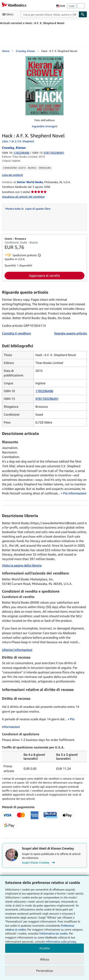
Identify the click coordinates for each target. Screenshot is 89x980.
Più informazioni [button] (75, 493)
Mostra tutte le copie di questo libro (28, 209)
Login (72, 6)
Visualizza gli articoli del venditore (23, 197)
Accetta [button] (44, 948)
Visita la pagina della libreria (22, 565)
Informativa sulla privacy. (61, 941)
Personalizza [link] (45, 971)
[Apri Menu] (9, 14)
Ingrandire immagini (45, 126)
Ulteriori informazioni (17, 650)
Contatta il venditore (16, 333)
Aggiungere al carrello (44, 275)
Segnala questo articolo (71, 333)
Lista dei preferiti (12, 175)
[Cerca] (83, 14)
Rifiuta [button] (45, 959)
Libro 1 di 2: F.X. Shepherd (18, 141)
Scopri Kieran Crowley (39, 863)
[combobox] (50, 14)
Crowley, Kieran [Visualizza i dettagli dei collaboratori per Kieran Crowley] (25, 51)
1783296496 (21, 153)
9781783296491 (47, 399)
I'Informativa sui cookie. (53, 933)
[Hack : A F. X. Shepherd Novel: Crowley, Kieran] (44, 86)
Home (6, 51)
